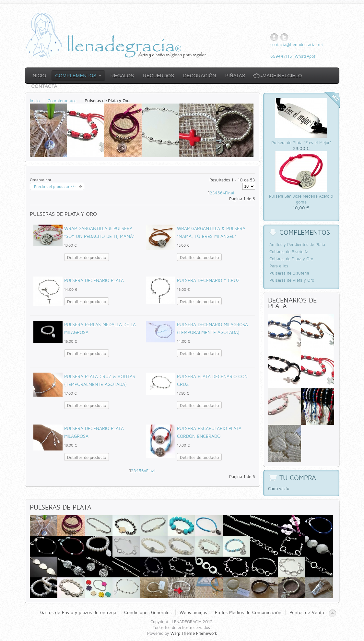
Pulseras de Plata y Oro (292, 280)
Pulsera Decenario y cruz (208, 280)
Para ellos (279, 266)
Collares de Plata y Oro (291, 259)
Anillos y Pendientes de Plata (297, 244)
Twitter (284, 37)
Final (230, 193)
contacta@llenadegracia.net (297, 44)
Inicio (35, 101)
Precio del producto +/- (55, 186)
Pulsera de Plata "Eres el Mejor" (301, 142)
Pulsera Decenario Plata (94, 280)
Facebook (274, 37)
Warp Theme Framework (194, 633)
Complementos (62, 101)
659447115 (281, 56)
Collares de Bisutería (289, 252)
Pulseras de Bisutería (289, 273)
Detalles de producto (87, 257)
